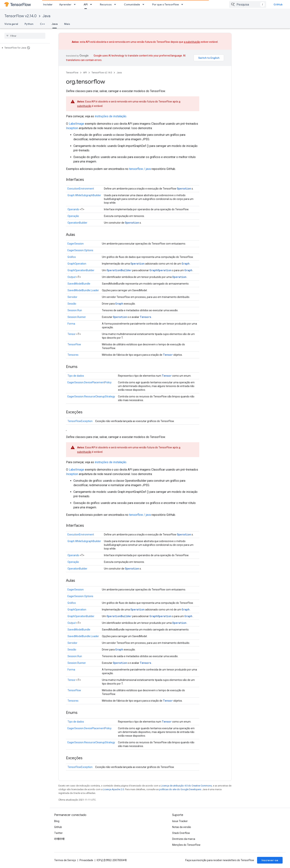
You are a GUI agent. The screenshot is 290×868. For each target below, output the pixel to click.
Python (29, 24)
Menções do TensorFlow (186, 845)
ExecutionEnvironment (81, 189)
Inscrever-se (270, 860)
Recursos (106, 4)
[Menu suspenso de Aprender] (76, 4)
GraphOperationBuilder (81, 270)
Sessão (72, 304)
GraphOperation (77, 264)
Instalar (48, 4)
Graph (186, 264)
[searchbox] (25, 36)
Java (46, 16)
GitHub (278, 4)
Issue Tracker (180, 821)
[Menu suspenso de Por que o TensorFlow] (183, 4)
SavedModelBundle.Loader (83, 290)
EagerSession (76, 244)
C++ (42, 24)
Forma (71, 324)
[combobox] (248, 4)
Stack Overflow (181, 833)
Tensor (72, 334)
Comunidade (132, 4)
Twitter (58, 833)
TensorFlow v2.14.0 (21, 16)
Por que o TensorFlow (166, 4)
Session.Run (75, 310)
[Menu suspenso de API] (92, 4)
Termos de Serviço (65, 860)
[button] (24, 48)
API (85, 73)
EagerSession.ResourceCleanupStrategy (91, 396)
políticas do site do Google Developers (180, 789)
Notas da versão (182, 827)
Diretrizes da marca (184, 839)
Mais (67, 24)
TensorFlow (72, 73)
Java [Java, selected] (55, 24)
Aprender (65, 4)
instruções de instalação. (111, 116)
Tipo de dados (76, 376)
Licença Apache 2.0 (113, 789)
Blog (57, 821)
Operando (73, 209)
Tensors (145, 317)
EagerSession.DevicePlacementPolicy (90, 382)
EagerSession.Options (80, 250)
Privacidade (86, 860)
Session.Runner (77, 317)
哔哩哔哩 (59, 839)
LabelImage (76, 124)
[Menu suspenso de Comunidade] (144, 4)
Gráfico (72, 257)
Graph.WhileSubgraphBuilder (84, 195)
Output (72, 277)
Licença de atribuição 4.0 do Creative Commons (186, 786)
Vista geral (11, 24)
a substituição (192, 42)
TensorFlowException (80, 421)
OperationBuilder (77, 223)
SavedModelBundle (79, 284)
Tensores (73, 355)
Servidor (72, 297)
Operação (73, 216)
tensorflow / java (140, 169)
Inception (72, 128)
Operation (184, 189)
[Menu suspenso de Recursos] (116, 4)
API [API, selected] (86, 4)
